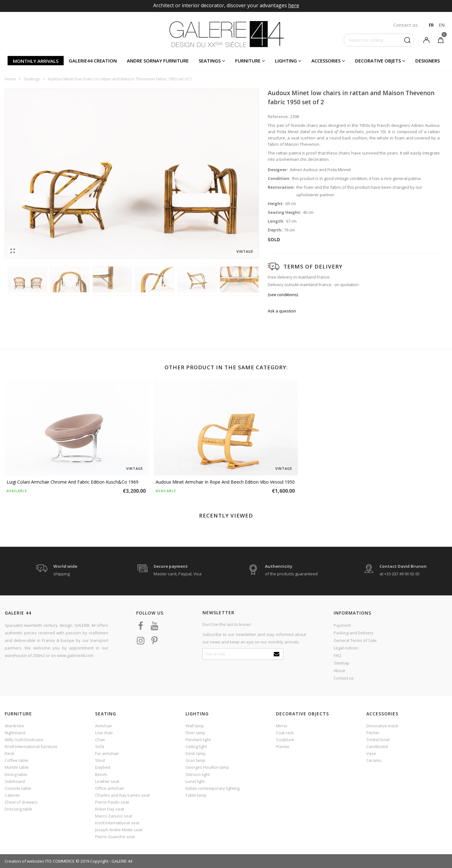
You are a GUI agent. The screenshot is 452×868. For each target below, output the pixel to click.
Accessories (326, 61)
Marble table (17, 767)
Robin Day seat (110, 809)
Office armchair (110, 788)
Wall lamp (195, 726)
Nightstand (15, 733)
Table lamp (196, 795)
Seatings (210, 61)
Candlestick (377, 746)
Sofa (100, 746)
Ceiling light (196, 746)
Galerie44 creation (93, 61)
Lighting (286, 61)
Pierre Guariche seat (115, 837)
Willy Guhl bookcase (24, 740)
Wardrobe (14, 726)
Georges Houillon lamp (207, 767)
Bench (101, 774)
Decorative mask (382, 726)
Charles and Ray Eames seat (122, 795)
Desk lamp (196, 753)
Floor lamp (195, 733)
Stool (100, 760)
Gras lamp (195, 760)
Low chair (104, 733)
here (294, 5)
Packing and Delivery (354, 633)
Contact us (344, 678)
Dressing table (19, 809)
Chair (100, 740)
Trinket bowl (378, 740)
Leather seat (107, 781)
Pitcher (373, 733)
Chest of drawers (21, 802)
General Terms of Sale (355, 640)
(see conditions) (283, 295)
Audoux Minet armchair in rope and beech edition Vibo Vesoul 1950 (225, 482)
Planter (283, 746)
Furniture (248, 61)
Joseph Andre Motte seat (119, 830)
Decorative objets (378, 61)
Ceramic (374, 760)
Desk (10, 753)
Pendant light (198, 740)
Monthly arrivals (36, 61)
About (339, 670)
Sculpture (285, 740)
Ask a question (282, 311)
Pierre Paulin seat (112, 802)
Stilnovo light (198, 774)
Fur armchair (107, 753)
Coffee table (16, 760)
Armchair (104, 726)
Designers (428, 61)
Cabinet (12, 795)
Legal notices (346, 648)
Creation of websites (24, 861)
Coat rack (285, 733)
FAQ (337, 655)
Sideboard (15, 781)
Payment (342, 625)
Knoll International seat (117, 823)
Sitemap (342, 663)
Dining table (16, 774)
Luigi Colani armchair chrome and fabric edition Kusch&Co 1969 (73, 482)
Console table (18, 788)
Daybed (103, 767)
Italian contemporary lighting (213, 788)
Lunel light (195, 781)
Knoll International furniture (31, 746)
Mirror (282, 726)
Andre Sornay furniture (158, 61)
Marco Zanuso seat (114, 816)
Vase (371, 753)
